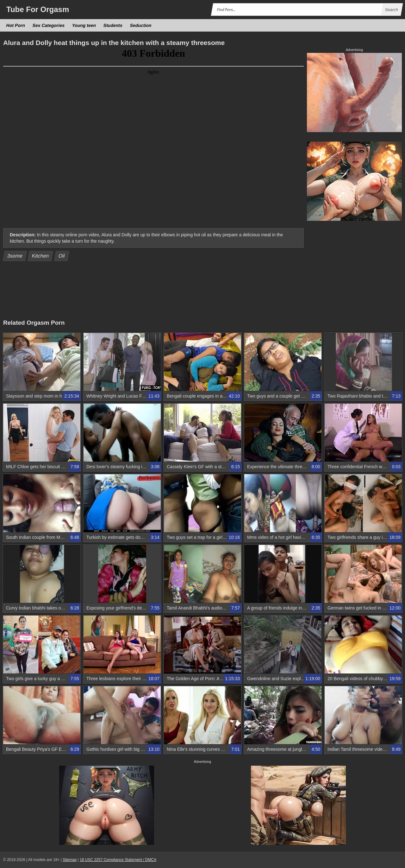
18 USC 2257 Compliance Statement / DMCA (118, 860)
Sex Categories (49, 25)
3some (15, 256)
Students (113, 25)
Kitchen (40, 256)
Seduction (141, 25)
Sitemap (70, 860)
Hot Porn (16, 25)
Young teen (84, 25)
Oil (62, 256)
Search (391, 10)
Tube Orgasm (38, 9)
